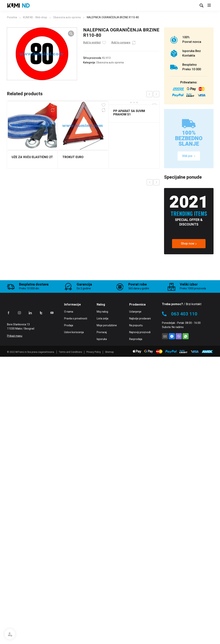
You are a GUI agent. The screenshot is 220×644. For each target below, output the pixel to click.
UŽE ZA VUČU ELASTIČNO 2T (32, 157)
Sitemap (109, 641)
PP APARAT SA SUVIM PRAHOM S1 (129, 113)
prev (149, 94)
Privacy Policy (94, 641)
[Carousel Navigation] (153, 94)
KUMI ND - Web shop (35, 17)
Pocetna (12, 17)
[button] (71, 34)
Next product (156, 182)
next (156, 94)
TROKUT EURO (73, 157)
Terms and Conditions (71, 641)
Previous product (150, 182)
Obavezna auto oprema (67, 17)
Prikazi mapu (15, 625)
